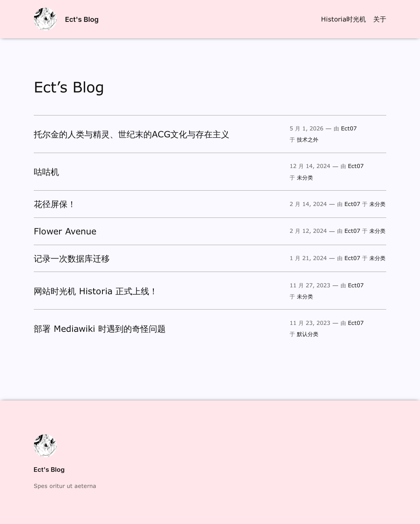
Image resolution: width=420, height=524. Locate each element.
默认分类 (308, 334)
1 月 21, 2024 (308, 258)
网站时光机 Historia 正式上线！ (96, 291)
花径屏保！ (55, 204)
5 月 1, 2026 (306, 128)
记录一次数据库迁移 (72, 258)
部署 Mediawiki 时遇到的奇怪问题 (100, 329)
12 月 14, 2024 (310, 166)
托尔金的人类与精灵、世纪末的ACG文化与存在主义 (132, 134)
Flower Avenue (65, 231)
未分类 (305, 177)
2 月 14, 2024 (308, 204)
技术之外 (308, 139)
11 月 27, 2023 (310, 285)
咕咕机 (46, 172)
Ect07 (349, 128)
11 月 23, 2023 (310, 323)
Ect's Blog (82, 19)
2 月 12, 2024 (308, 231)
